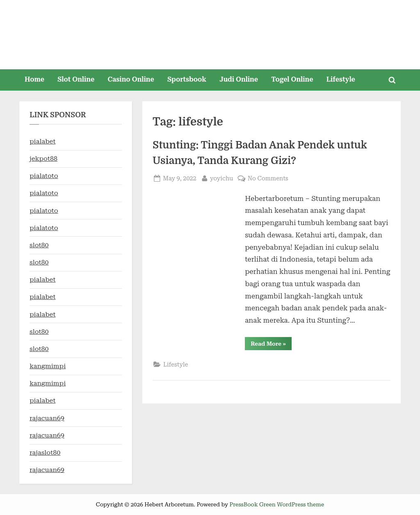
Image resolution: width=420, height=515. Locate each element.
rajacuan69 (47, 418)
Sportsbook (187, 79)
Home (34, 79)
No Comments (268, 179)
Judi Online (239, 79)
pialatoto (44, 176)
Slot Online (76, 79)
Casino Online (131, 79)
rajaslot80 (45, 452)
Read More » (271, 345)
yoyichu (221, 178)
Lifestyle (341, 79)
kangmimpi (48, 366)
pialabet (42, 141)
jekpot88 (43, 158)
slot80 (39, 245)
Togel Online (292, 79)
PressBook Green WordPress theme (277, 504)
